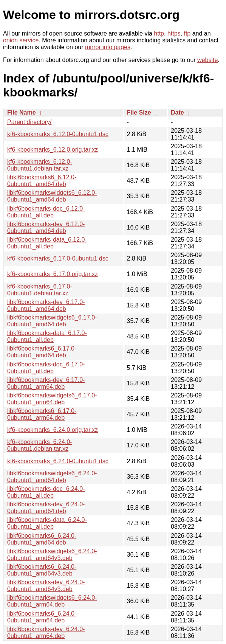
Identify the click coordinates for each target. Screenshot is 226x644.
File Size (139, 113)
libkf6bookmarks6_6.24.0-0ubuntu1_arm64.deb (42, 617)
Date (177, 113)
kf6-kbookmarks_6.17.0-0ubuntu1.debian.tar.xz (40, 290)
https (174, 33)
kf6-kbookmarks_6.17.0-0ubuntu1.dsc (58, 258)
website (207, 60)
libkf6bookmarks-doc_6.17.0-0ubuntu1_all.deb (46, 368)
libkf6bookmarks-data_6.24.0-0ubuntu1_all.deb (47, 523)
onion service (21, 40)
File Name (22, 113)
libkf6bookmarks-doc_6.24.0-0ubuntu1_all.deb (46, 492)
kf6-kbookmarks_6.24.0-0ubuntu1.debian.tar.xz (40, 445)
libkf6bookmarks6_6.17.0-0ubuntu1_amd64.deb (42, 352)
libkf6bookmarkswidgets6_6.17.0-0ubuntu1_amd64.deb (52, 321)
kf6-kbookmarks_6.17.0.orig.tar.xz (53, 274)
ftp (187, 33)
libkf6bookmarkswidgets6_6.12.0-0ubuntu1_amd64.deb (52, 196)
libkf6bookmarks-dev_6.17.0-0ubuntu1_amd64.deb (46, 305)
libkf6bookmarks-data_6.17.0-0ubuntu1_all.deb (47, 336)
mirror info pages (108, 47)
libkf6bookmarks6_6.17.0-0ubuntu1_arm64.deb (42, 414)
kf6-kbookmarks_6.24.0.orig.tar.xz (53, 430)
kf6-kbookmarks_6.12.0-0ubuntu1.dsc (58, 134)
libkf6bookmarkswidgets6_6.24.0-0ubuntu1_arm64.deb (52, 601)
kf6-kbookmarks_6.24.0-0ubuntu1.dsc (58, 461)
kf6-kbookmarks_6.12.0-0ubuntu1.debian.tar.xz (40, 165)
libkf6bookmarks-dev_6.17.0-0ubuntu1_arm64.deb (46, 383)
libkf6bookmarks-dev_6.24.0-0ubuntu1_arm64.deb (46, 632)
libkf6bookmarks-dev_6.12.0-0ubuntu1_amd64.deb (46, 227)
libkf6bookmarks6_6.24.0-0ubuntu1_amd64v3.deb (42, 570)
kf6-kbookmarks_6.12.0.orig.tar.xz (53, 150)
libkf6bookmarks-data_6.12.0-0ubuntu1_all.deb (47, 243)
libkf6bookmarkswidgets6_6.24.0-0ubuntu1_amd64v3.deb (52, 555)
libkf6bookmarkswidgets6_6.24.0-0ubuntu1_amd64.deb (52, 477)
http (159, 33)
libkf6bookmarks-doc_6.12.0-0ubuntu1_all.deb (46, 212)
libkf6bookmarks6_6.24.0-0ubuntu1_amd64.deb (42, 539)
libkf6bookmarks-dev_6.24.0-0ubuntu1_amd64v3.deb (46, 586)
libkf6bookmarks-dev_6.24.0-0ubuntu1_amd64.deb (46, 508)
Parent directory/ (29, 122)
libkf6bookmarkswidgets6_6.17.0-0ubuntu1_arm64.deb (52, 399)
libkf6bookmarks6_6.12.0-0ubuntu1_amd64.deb (42, 181)
